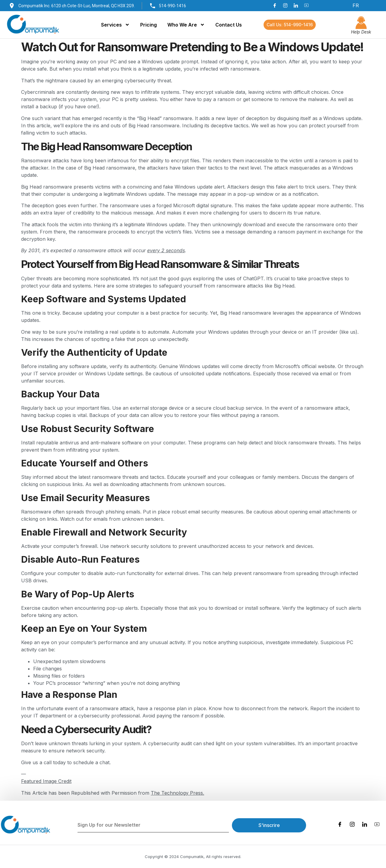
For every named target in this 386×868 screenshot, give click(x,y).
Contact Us (229, 25)
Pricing (149, 25)
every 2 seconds (166, 250)
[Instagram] (285, 5)
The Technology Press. (177, 793)
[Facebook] (275, 5)
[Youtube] (306, 5)
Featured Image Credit (46, 781)
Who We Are (186, 25)
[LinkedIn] (296, 5)
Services (115, 25)
